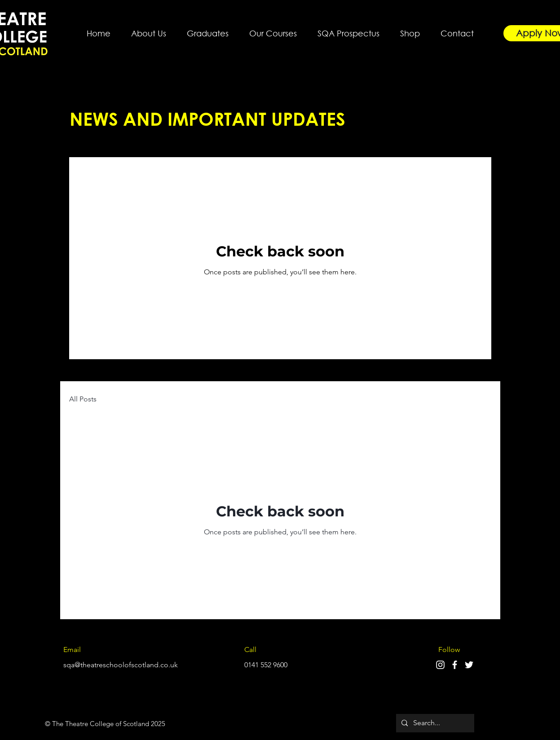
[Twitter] (469, 665)
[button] (149, 29)
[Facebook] (455, 665)
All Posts (83, 399)
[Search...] (434, 723)
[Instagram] (440, 665)
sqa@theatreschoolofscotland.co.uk (121, 665)
